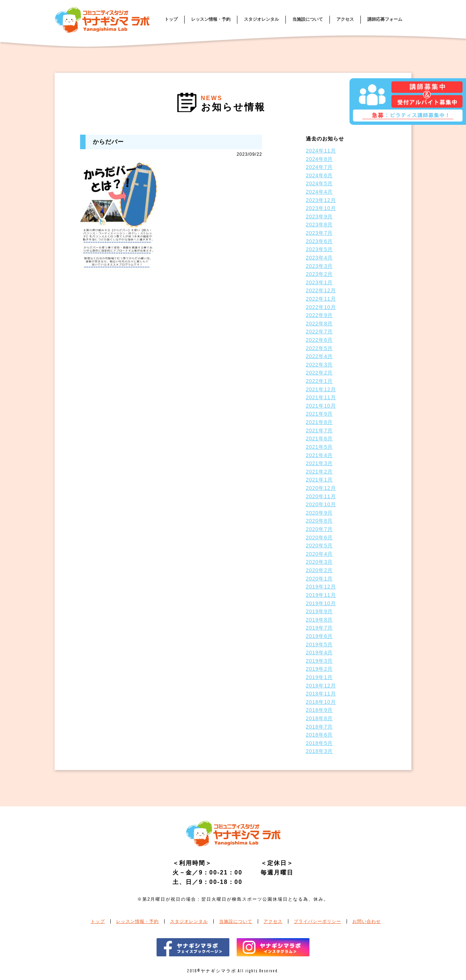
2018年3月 (319, 751)
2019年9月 (319, 611)
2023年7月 (319, 233)
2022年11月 (321, 299)
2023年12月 (321, 200)
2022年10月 (321, 307)
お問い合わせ (367, 921)
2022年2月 (319, 373)
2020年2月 (319, 570)
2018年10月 (321, 702)
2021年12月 (321, 389)
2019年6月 (319, 636)
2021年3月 (319, 463)
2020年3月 (319, 562)
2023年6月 (319, 241)
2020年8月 (319, 521)
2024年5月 (319, 183)
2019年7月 (319, 628)
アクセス (345, 19)
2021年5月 (319, 447)
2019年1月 (319, 677)
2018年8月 (319, 718)
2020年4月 (319, 554)
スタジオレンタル (261, 19)
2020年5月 (319, 545)
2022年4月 (319, 356)
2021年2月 (319, 472)
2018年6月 (319, 735)
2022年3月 (319, 365)
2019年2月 (319, 669)
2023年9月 (319, 217)
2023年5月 (319, 249)
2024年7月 (319, 167)
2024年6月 (319, 175)
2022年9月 (319, 315)
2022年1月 (319, 381)
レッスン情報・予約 (211, 19)
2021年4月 (319, 455)
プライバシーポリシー (317, 921)
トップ (171, 19)
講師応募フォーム (385, 19)
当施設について (308, 19)
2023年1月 (319, 282)
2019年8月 (319, 620)
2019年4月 (319, 652)
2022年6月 (319, 340)
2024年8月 (319, 159)
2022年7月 (319, 332)
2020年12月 (321, 488)
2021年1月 (319, 480)
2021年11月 (321, 397)
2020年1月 (319, 579)
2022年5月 (319, 348)
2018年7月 (319, 727)
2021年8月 (319, 422)
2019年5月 (319, 644)
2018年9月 (319, 710)
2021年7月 (319, 431)
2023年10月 (321, 208)
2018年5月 (319, 743)
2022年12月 (321, 290)
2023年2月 (319, 274)
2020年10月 (321, 504)
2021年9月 (319, 414)
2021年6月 (319, 439)
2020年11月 (321, 496)
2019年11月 (321, 595)
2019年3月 (319, 661)
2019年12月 (321, 587)
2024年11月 (321, 151)
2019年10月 (321, 603)
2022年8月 (319, 324)
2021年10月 (321, 406)
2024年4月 (319, 192)
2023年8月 (319, 225)
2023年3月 (319, 266)
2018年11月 (321, 694)
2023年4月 (319, 258)
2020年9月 (319, 513)
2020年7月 (319, 529)
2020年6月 (319, 537)
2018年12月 (321, 686)
